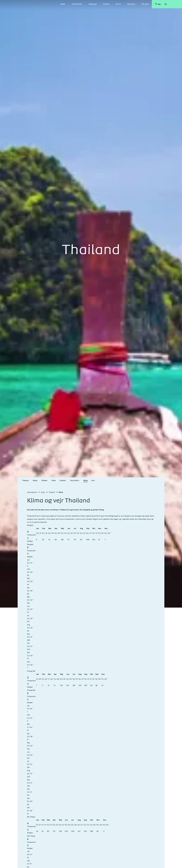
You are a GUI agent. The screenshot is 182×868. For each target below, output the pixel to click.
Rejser (63, 4)
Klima (85, 480)
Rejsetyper (93, 4)
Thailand (25, 480)
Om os (118, 4)
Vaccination (75, 480)
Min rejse (145, 4)
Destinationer (77, 4)
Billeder (45, 480)
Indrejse (63, 480)
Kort (93, 480)
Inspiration (131, 4)
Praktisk (106, 4)
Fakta (54, 480)
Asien (43, 492)
